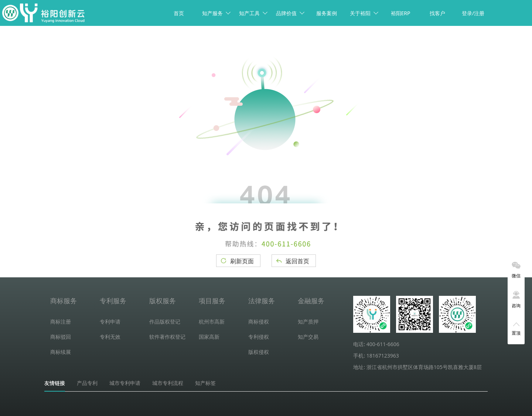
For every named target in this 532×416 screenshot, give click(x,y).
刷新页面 (242, 261)
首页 (179, 13)
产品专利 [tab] (87, 383)
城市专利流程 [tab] (168, 383)
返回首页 (297, 261)
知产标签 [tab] (205, 383)
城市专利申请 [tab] (125, 383)
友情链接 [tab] (55, 383)
